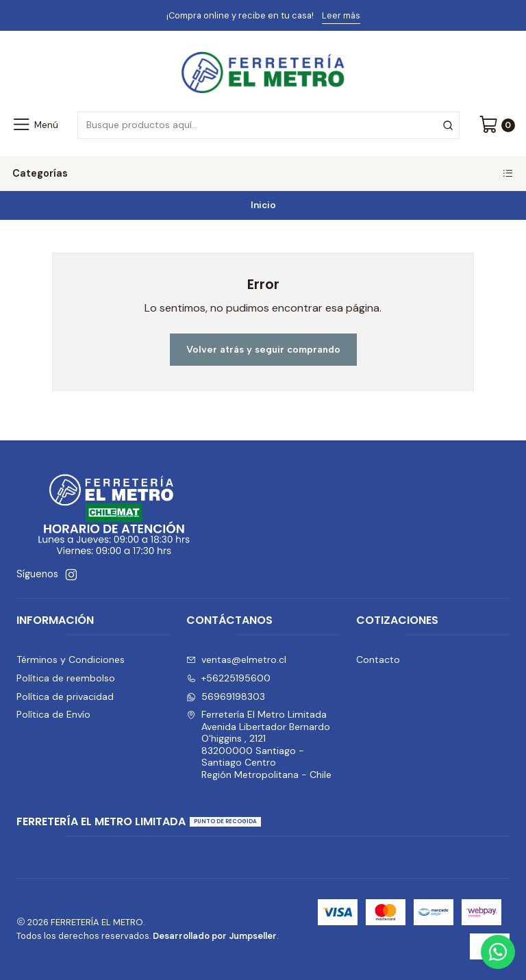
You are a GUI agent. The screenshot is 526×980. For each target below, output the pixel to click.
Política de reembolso (66, 678)
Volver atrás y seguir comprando (263, 349)
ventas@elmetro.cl (236, 659)
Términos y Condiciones (71, 659)
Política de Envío (53, 714)
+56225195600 (228, 678)
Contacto (378, 659)
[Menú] (35, 125)
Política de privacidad (65, 696)
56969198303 (226, 696)
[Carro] (497, 125)
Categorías (263, 173)
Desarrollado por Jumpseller (215, 936)
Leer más (341, 15)
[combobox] (268, 125)
